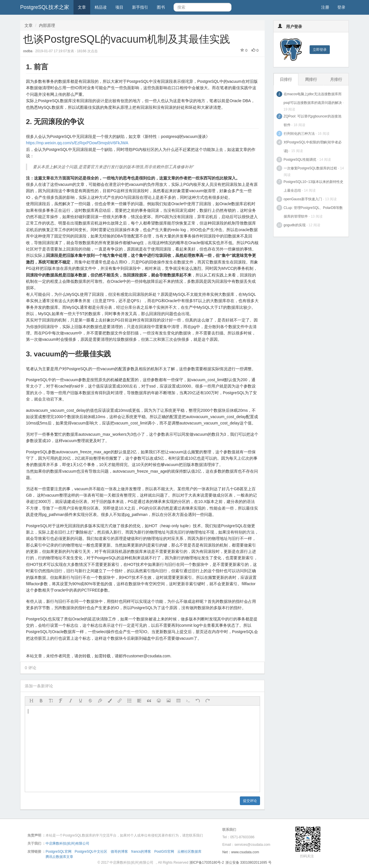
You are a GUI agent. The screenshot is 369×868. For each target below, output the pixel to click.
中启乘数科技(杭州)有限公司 (67, 843)
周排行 (311, 79)
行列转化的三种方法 (299, 134)
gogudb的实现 (295, 225)
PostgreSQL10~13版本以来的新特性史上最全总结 (314, 186)
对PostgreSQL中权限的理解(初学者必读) (313, 147)
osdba (28, 51)
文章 (82, 7)
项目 (119, 7)
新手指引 (140, 7)
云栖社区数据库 (189, 852)
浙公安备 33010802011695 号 (248, 863)
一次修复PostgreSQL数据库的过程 (310, 168)
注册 (325, 7)
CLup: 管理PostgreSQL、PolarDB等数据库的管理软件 (313, 212)
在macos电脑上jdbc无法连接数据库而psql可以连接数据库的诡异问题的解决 (313, 98)
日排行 (286, 79)
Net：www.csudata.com (241, 852)
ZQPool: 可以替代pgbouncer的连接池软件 (312, 121)
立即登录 (320, 50)
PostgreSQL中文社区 (91, 852)
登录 (341, 7)
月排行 (336, 79)
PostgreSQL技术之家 (45, 7)
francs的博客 (141, 852)
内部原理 (47, 25)
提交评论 (250, 801)
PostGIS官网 (164, 852)
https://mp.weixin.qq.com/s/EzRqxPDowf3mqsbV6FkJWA (77, 143)
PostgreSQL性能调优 (300, 160)
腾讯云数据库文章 (59, 857)
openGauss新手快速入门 (303, 199)
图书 (161, 7)
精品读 (101, 7)
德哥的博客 (119, 852)
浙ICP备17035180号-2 (207, 863)
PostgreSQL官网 (58, 852)
